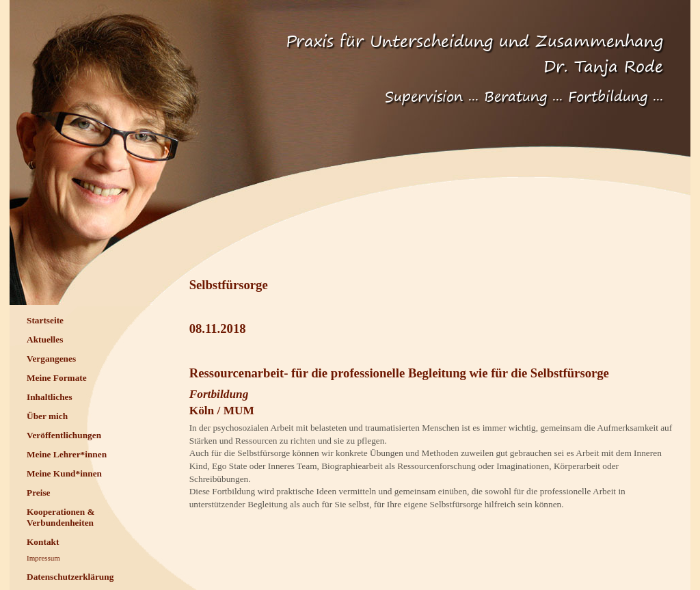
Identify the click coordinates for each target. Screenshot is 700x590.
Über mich (47, 416)
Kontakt (43, 542)
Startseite (45, 320)
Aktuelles (45, 339)
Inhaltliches (50, 397)
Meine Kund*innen (64, 473)
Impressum (43, 558)
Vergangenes (51, 359)
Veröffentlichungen (64, 435)
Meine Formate (57, 378)
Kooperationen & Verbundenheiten (61, 517)
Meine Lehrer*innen (67, 454)
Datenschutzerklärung (70, 577)
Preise (39, 493)
